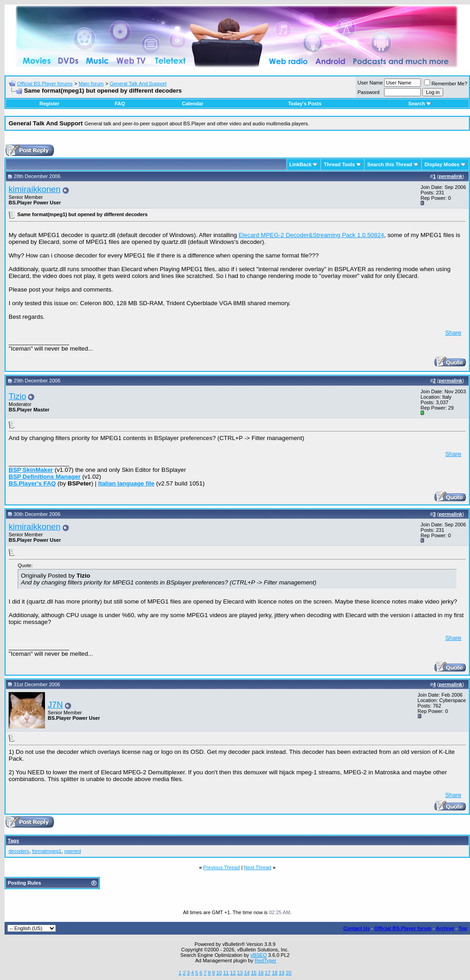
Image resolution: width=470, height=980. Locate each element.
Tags (13, 841)
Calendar (192, 104)
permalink (450, 176)
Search (420, 104)
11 (226, 973)
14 (247, 973)
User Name (370, 83)
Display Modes (442, 164)
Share (453, 333)
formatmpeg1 (47, 851)
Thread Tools (339, 164)
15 (254, 973)
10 (219, 973)
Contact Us (356, 928)
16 (261, 973)
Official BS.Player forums (45, 84)
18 (275, 973)
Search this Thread (390, 164)
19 (281, 973)
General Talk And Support (138, 84)
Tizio (17, 396)
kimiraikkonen (35, 189)
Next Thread (258, 867)
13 (240, 973)
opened (72, 851)
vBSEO (259, 955)
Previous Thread (222, 867)
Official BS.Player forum (403, 928)
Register (50, 104)
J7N (55, 705)
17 (268, 973)
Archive (445, 928)
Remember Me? (446, 84)
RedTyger (265, 960)
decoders (19, 851)
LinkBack (301, 164)
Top (463, 928)
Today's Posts (305, 104)
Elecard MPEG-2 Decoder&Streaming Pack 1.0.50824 (311, 235)
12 (233, 973)
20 (289, 973)
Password (369, 92)
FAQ (120, 104)
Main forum (91, 84)
